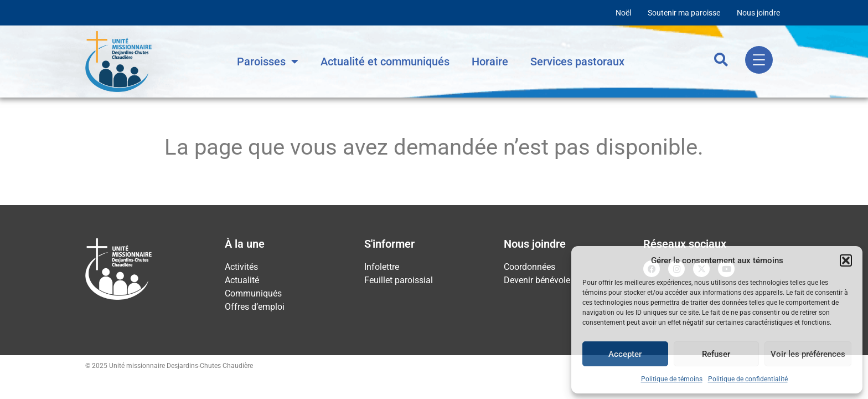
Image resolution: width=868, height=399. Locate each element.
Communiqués (253, 293)
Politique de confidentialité (748, 379)
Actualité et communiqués (385, 62)
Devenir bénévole (537, 280)
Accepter (625, 354)
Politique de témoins (672, 379)
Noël (623, 13)
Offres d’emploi (255, 307)
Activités (241, 267)
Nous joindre (758, 13)
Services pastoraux (577, 62)
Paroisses (268, 62)
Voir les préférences (808, 354)
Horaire (490, 62)
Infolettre (382, 267)
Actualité (242, 280)
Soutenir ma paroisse (684, 13)
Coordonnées (529, 267)
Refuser (716, 354)
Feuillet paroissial (399, 280)
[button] (846, 260)
